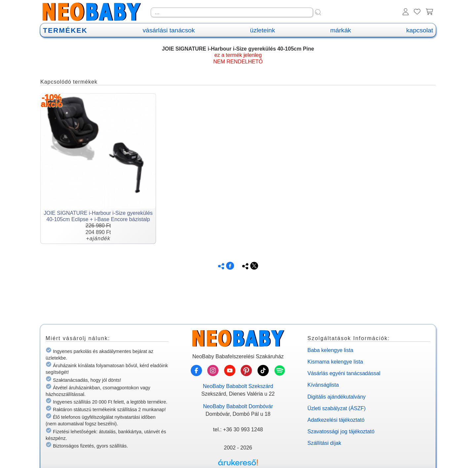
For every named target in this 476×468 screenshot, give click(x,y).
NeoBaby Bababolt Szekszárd (238, 386)
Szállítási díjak (324, 443)
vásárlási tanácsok (169, 30)
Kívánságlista (323, 385)
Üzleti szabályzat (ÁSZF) (337, 408)
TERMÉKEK (65, 30)
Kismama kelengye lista (335, 362)
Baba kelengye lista (330, 350)
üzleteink (262, 30)
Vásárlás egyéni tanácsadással (344, 373)
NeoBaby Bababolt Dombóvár (238, 406)
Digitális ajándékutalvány (337, 397)
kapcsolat (420, 30)
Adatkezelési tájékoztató (336, 420)
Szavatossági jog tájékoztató (341, 431)
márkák (341, 30)
